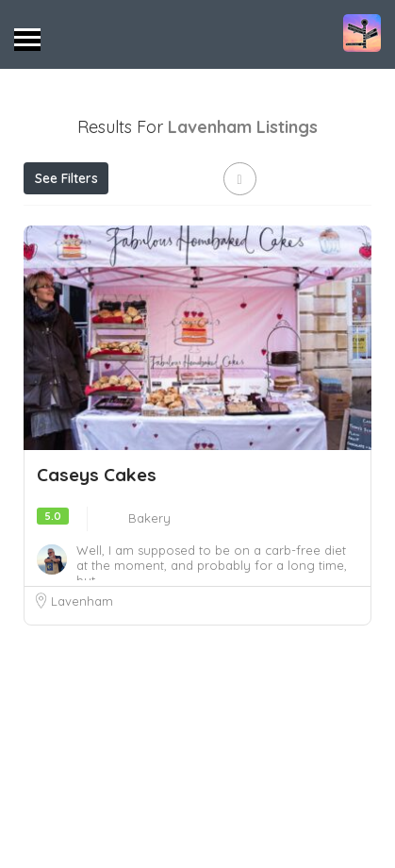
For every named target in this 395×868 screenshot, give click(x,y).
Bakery (149, 656)
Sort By (168, 262)
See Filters (66, 178)
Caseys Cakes (97, 612)
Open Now (140, 220)
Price (55, 220)
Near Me (277, 220)
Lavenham (82, 739)
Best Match (74, 262)
